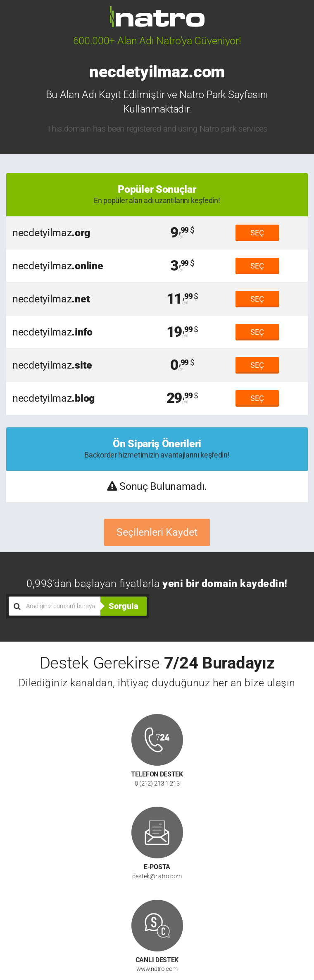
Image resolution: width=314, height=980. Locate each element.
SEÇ (257, 233)
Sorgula (124, 606)
